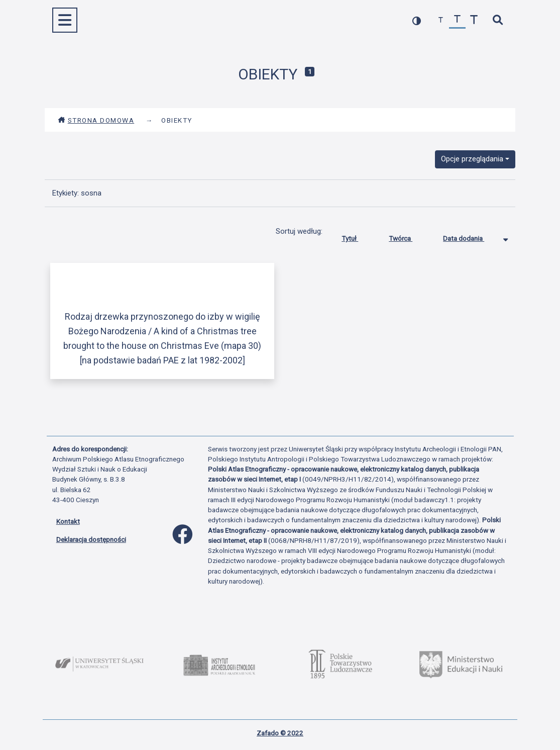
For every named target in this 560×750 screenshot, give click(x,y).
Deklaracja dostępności (91, 539)
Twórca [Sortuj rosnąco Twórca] (408, 236)
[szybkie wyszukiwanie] (498, 20)
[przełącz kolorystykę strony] (417, 20)
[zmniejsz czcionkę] (441, 20)
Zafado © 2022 (280, 733)
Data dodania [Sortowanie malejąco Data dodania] (471, 236)
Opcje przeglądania (472, 159)
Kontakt (68, 521)
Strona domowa (96, 120)
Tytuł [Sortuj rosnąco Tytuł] (357, 236)
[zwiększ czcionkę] (474, 20)
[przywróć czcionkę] (457, 20)
